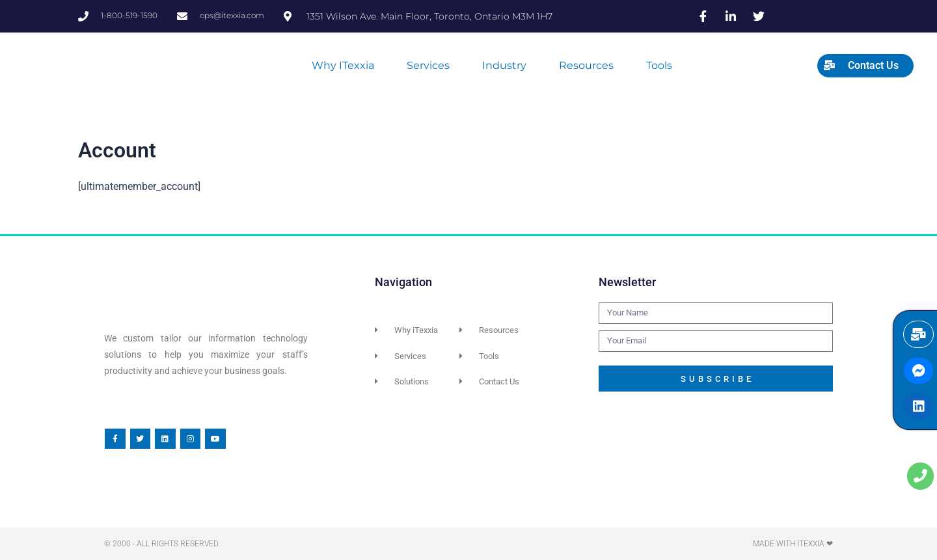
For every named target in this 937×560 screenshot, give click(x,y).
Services (428, 65)
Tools (659, 65)
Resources (586, 65)
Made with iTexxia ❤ (793, 544)
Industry (504, 65)
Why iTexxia (343, 65)
